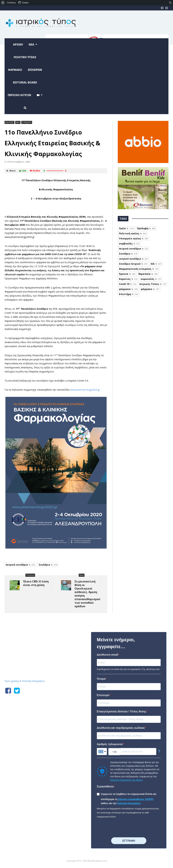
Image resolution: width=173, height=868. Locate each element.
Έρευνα (127, 274)
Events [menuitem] (23, 3)
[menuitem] (3, 3)
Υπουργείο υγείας (133, 238)
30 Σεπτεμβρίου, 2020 (19, 162)
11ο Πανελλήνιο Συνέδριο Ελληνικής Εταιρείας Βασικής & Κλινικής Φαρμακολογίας (52, 143)
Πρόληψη (146, 228)
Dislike (35, 171)
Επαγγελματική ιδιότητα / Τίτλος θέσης (122, 711)
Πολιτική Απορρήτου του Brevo (126, 780)
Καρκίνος (128, 279)
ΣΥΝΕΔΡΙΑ (27, 122)
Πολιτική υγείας (133, 233)
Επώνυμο (103, 695)
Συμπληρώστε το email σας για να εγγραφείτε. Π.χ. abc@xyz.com (128, 669)
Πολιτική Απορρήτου (129, 803)
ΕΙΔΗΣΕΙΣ (9, 122)
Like (23, 171)
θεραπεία (148, 274)
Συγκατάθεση (105, 786)
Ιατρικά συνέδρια (20, 565)
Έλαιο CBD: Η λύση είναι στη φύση (36, 583)
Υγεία (126, 228)
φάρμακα (128, 289)
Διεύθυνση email (107, 655)
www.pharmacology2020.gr (85, 390)
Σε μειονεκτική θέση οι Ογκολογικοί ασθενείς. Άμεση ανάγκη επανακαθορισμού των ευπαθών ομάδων (87, 594)
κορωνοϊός (151, 279)
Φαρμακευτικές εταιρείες (139, 269)
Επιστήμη (128, 294)
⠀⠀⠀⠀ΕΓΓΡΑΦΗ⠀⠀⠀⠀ (129, 841)
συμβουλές (129, 244)
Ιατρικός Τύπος (153, 284)
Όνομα (101, 679)
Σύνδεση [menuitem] (11, 3)
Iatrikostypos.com (30, 631)
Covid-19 (128, 284)
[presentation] (122, 828)
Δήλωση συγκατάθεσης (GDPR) (136, 799)
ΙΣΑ (156, 264)
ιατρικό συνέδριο (133, 259)
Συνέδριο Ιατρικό (133, 264)
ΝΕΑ (18, 122)
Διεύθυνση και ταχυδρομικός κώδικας (121, 728)
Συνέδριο (48, 565)
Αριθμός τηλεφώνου (110, 744)
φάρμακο (150, 289)
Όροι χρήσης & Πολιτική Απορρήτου (25, 681)
